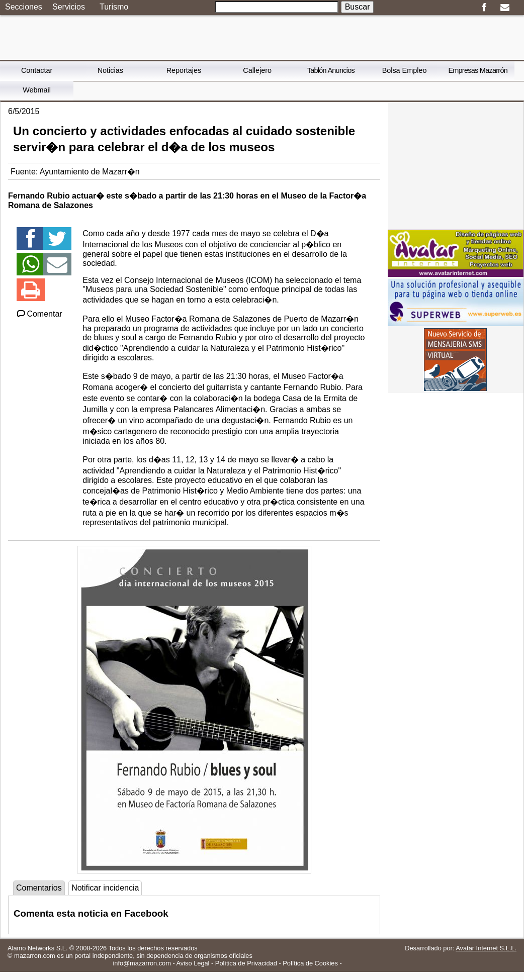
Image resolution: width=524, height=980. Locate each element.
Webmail (37, 90)
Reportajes (184, 70)
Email (505, 8)
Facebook (484, 8)
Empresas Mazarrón (478, 70)
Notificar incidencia (105, 888)
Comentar (39, 314)
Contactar (37, 70)
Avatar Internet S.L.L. (486, 948)
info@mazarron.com (142, 963)
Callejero (257, 70)
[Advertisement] (456, 165)
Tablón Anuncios (331, 70)
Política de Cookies (310, 963)
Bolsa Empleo (405, 70)
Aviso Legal (193, 963)
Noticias (110, 70)
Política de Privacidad (246, 963)
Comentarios (39, 888)
